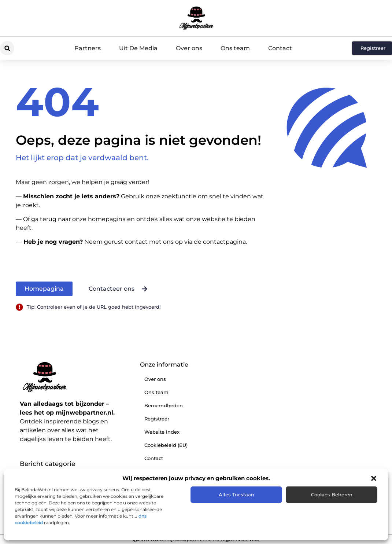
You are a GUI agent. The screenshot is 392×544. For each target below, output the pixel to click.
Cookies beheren (332, 495)
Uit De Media (138, 48)
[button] (374, 478)
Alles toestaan (236, 495)
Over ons (189, 48)
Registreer (157, 419)
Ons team (235, 48)
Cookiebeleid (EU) (166, 445)
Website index (162, 432)
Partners (88, 48)
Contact (280, 48)
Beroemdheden (164, 405)
